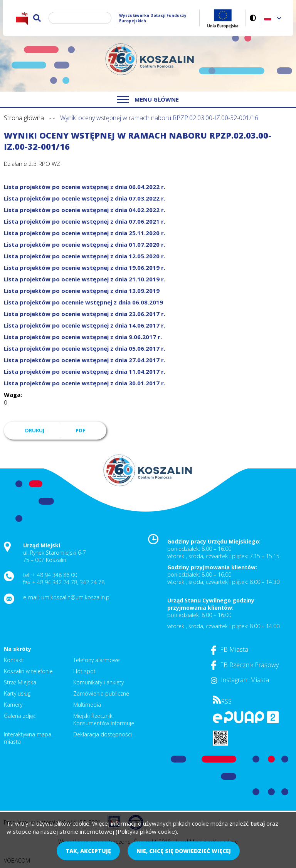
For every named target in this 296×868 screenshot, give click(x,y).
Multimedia (87, 705)
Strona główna (24, 118)
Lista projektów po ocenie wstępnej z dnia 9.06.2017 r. (83, 337)
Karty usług (17, 693)
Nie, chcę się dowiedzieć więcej (184, 851)
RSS (222, 701)
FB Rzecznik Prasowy (245, 665)
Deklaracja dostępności (103, 734)
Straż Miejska (20, 682)
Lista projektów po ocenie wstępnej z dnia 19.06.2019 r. (85, 268)
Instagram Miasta (240, 680)
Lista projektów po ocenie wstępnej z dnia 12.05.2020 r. (85, 256)
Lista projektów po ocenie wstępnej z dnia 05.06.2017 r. (85, 348)
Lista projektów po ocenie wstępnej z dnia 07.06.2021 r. (85, 221)
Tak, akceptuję (88, 851)
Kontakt (13, 660)
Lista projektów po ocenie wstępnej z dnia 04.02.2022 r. (85, 210)
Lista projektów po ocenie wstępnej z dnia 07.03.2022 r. (85, 198)
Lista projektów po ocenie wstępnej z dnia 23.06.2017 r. (85, 314)
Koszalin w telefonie (28, 671)
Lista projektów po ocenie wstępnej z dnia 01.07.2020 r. (85, 244)
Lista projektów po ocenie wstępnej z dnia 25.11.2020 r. (85, 233)
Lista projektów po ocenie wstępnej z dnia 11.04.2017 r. (85, 371)
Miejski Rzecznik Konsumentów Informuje (104, 719)
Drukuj (35, 430)
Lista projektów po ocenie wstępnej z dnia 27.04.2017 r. (85, 360)
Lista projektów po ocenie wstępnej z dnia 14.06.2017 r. (85, 325)
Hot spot (84, 671)
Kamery (13, 705)
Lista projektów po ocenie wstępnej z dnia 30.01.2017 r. (85, 383)
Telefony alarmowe (97, 660)
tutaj (257, 823)
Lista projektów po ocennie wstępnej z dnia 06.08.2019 (83, 302)
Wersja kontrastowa (253, 18)
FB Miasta (230, 649)
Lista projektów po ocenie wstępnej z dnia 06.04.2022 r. (85, 187)
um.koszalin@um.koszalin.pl (76, 597)
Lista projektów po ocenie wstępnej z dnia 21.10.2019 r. (85, 279)
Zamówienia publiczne (101, 693)
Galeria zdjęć (20, 716)
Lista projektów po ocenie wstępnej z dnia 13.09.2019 (82, 291)
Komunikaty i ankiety (98, 682)
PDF (80, 430)
